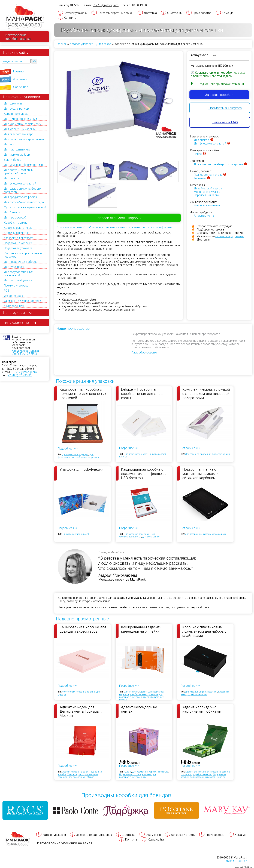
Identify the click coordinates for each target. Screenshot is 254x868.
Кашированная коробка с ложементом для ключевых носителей (83, 393)
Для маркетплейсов (17, 155)
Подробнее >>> (68, 449)
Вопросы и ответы (183, 835)
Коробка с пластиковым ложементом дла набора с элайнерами (204, 631)
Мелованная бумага (207, 192)
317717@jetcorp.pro (24, 372)
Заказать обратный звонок (116, 13)
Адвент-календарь (16, 114)
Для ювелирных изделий (20, 129)
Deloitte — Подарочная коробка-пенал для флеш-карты (143, 393)
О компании (175, 13)
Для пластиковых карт (18, 134)
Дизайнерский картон (208, 188)
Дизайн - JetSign (236, 861)
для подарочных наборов (198, 534)
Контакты (70, 18)
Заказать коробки (219, 95)
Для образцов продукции (20, 119)
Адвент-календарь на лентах (139, 709)
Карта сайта (156, 840)
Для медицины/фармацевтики (23, 165)
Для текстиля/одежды (18, 280)
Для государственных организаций (18, 274)
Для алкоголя (13, 104)
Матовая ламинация (207, 205)
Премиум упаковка (16, 286)
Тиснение (200, 178)
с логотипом (69, 692)
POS (7, 291)
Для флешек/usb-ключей (20, 184)
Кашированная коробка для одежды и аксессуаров (83, 629)
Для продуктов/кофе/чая (20, 197)
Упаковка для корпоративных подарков (141, 696)
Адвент (143, 692)
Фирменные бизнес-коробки (22, 301)
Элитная (221, 777)
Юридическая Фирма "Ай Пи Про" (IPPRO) (25, 352)
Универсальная (14, 306)
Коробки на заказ (16, 223)
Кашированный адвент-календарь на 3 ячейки (141, 629)
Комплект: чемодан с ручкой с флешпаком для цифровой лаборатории (206, 393)
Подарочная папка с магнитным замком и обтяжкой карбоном (200, 473)
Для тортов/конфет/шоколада (24, 202)
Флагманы (20, 79)
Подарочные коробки (18, 243)
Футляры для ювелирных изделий (25, 207)
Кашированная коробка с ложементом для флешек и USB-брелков (144, 473)
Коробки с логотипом (18, 228)
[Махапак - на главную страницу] (25, 17)
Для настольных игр (17, 150)
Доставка (150, 13)
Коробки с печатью (17, 233)
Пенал (198, 154)
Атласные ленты (204, 216)
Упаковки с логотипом (18, 238)
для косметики (140, 772)
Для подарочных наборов (21, 262)
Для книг (10, 144)
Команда (228, 13)
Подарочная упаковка (18, 248)
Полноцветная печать (208, 175)
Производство (202, 13)
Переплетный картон (207, 195)
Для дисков (11, 178)
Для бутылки (12, 212)
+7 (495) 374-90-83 (20, 375)
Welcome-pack (13, 296)
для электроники (90, 457)
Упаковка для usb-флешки (82, 469)
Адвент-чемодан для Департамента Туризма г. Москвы (81, 711)
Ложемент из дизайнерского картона (218, 164)
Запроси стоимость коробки (119, 218)
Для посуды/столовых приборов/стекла (19, 172)
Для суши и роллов (16, 109)
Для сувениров (14, 267)
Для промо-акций (15, 218)
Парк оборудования (144, 353)
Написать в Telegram (225, 108)
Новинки (19, 71)
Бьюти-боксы (13, 160)
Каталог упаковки (76, 13)
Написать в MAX (225, 122)
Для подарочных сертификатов (24, 139)
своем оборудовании (229, 236)
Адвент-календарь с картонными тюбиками (202, 709)
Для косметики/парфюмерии (23, 124)
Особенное (21, 87)
